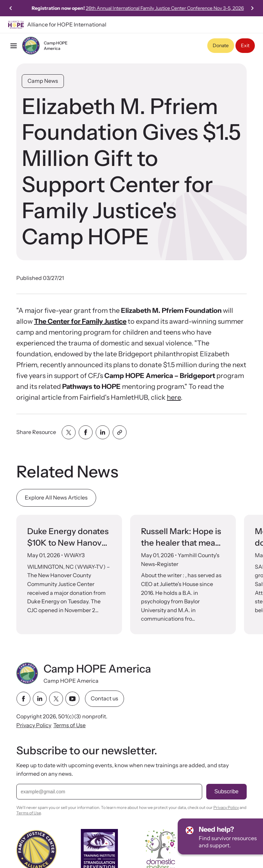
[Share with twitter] (69, 432)
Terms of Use (69, 725)
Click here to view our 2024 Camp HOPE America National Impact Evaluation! (90, 8)
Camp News (43, 81)
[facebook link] (23, 699)
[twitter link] (56, 699)
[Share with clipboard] (120, 432)
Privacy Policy (34, 725)
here (174, 397)
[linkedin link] (40, 699)
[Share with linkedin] (103, 432)
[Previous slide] (11, 8)
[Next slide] (252, 8)
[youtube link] (72, 699)
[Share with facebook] (86, 432)
